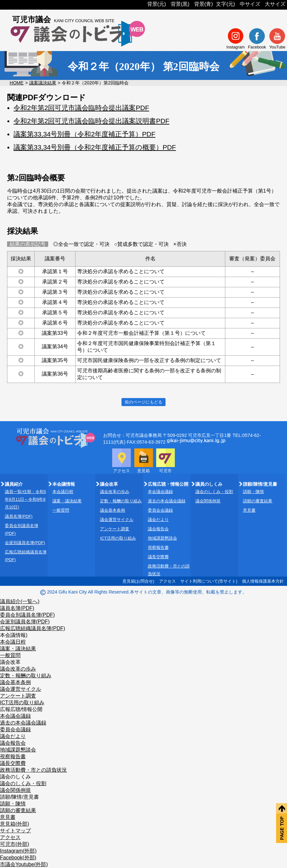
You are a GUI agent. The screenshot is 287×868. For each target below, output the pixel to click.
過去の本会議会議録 (167, 501)
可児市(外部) (15, 844)
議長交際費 (158, 557)
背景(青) (204, 4)
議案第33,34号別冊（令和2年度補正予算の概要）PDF (95, 147)
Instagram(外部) (18, 851)
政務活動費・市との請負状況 (33, 770)
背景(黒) (180, 4)
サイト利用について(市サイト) (209, 581)
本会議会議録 (160, 492)
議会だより (158, 520)
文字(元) (225, 4)
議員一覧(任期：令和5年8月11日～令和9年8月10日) (25, 499)
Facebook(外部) (18, 858)
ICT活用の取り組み (118, 538)
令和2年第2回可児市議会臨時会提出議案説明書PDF (91, 121)
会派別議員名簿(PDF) (25, 543)
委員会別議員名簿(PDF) (27, 615)
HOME (17, 83)
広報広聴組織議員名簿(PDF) (33, 628)
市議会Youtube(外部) (24, 864)
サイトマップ (15, 831)
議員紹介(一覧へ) (20, 601)
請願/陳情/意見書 (19, 797)
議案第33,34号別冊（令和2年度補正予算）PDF (84, 134)
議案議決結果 (43, 83)
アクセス (167, 581)
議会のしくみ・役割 (214, 492)
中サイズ (250, 4)
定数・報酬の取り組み (121, 501)
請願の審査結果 (258, 501)
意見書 (249, 510)
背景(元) (157, 4)
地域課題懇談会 (162, 538)
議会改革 (10, 662)
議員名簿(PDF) (19, 516)
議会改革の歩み (115, 492)
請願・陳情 (253, 492)
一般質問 (61, 510)
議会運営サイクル (117, 520)
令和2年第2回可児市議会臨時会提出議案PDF (81, 108)
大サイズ (275, 4)
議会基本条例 (112, 510)
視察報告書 (158, 547)
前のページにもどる (143, 402)
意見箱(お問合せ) (139, 581)
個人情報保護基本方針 (263, 581)
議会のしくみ (15, 777)
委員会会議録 (160, 510)
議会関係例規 (208, 501)
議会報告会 (158, 529)
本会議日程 (63, 492)
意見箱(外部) (15, 824)
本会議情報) (14, 635)
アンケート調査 (115, 529)
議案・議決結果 (67, 501)
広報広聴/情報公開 (21, 709)
